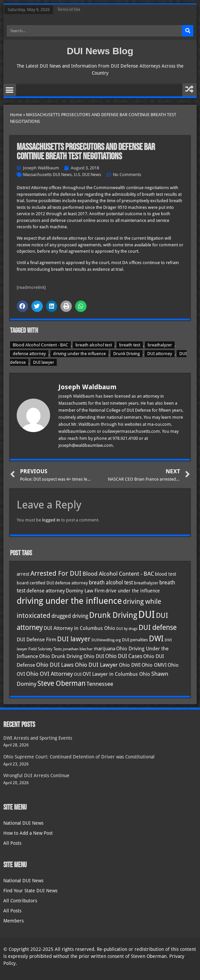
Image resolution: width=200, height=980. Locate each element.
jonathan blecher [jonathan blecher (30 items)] (78, 649)
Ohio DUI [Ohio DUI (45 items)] (94, 656)
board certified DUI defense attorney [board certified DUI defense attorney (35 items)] (52, 583)
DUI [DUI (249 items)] (147, 615)
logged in (51, 520)
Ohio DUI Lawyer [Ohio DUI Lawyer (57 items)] (96, 665)
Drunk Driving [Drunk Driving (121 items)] (113, 615)
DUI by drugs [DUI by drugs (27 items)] (127, 629)
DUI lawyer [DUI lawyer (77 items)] (74, 639)
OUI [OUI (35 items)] (78, 674)
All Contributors (20, 901)
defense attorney (29, 354)
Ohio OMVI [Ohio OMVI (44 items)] (154, 665)
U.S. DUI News (87, 175)
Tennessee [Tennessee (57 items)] (100, 684)
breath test (130, 345)
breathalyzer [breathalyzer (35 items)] (146, 583)
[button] (10, 90)
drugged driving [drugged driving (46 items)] (70, 616)
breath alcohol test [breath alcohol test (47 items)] (111, 583)
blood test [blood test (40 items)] (166, 574)
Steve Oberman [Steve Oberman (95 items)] (61, 683)
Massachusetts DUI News (47, 175)
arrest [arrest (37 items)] (23, 574)
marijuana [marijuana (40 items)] (105, 649)
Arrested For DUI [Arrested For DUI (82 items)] (56, 573)
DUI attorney (160, 354)
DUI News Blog (100, 51)
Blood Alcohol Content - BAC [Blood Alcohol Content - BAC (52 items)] (118, 574)
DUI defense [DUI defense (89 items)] (158, 628)
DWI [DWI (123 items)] (156, 639)
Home (16, 115)
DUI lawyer (44, 362)
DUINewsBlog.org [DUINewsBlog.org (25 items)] (106, 640)
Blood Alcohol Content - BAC (40, 345)
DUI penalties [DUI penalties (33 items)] (135, 640)
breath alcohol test (94, 345)
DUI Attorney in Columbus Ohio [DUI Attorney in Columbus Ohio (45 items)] (79, 628)
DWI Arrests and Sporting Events (38, 738)
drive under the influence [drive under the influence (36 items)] (133, 591)
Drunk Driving (127, 354)
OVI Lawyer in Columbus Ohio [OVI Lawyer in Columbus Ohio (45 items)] (116, 674)
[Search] (188, 31)
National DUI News (23, 823)
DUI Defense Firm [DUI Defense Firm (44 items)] (36, 640)
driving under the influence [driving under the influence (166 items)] (69, 601)
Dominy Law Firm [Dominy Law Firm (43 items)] (85, 591)
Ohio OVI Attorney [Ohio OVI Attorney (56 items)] (49, 674)
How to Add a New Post (28, 833)
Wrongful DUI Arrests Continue (36, 775)
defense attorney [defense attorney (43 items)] (46, 591)
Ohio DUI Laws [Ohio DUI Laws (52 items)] (55, 665)
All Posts (12, 843)
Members (14, 921)
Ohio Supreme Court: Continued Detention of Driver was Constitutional (79, 757)
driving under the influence (79, 354)
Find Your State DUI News (30, 891)
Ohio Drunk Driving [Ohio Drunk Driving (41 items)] (61, 656)
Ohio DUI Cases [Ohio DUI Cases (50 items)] (124, 656)
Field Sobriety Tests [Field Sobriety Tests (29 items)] (45, 649)
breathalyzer (160, 345)
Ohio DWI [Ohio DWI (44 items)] (130, 665)
